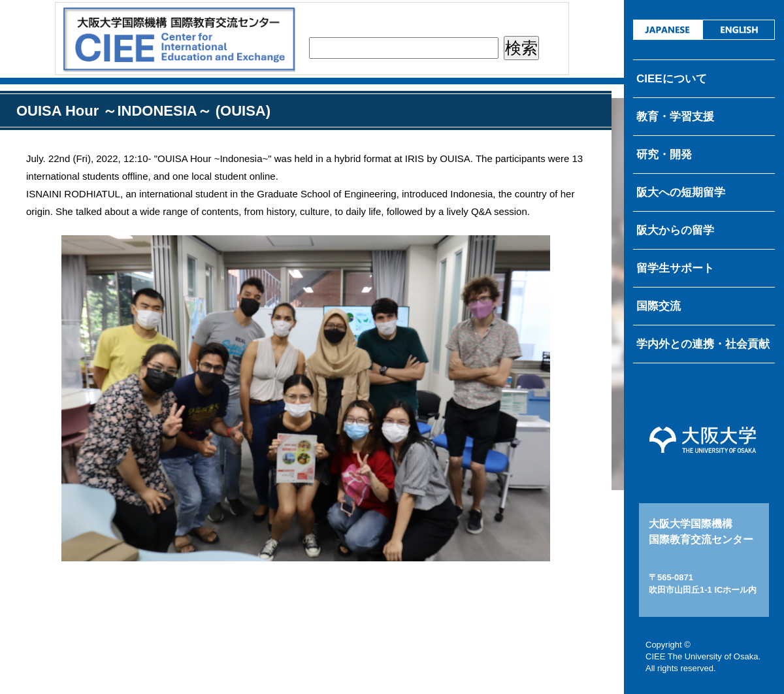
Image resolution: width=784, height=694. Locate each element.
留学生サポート (675, 268)
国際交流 (659, 306)
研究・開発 (664, 155)
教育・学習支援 (675, 117)
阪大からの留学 (675, 230)
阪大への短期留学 (681, 192)
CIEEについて (672, 79)
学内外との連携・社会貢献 (703, 344)
